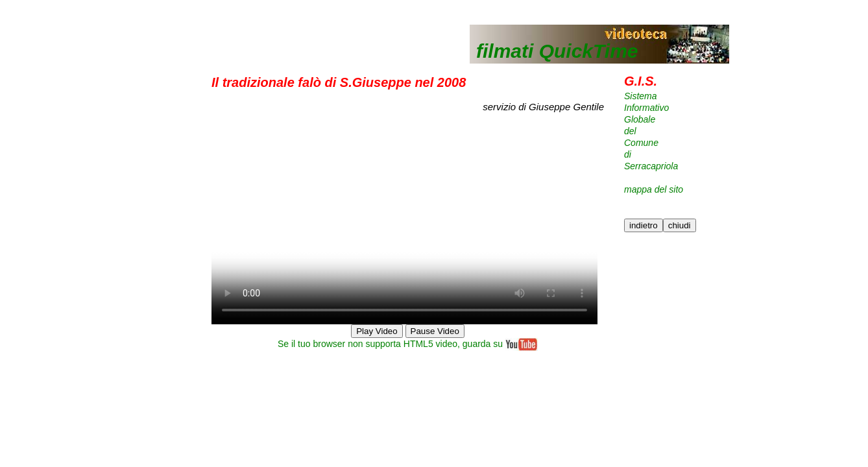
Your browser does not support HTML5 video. (404, 228)
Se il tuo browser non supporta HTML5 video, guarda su (408, 344)
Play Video (377, 331)
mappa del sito (654, 189)
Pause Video (435, 331)
